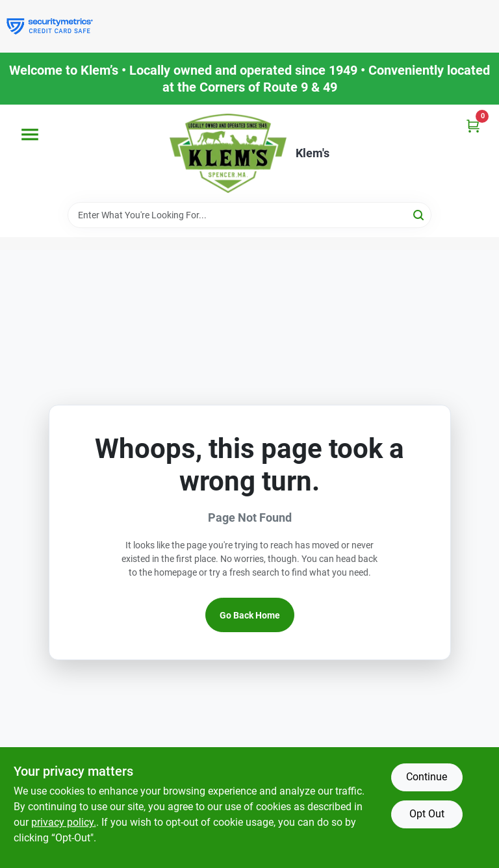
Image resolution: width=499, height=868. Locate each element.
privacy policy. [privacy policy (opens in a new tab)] (64, 822)
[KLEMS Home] (228, 153)
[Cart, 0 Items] (473, 126)
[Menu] (30, 134)
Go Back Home (250, 615)
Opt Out (427, 814)
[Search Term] (249, 215)
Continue (427, 777)
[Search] (419, 214)
